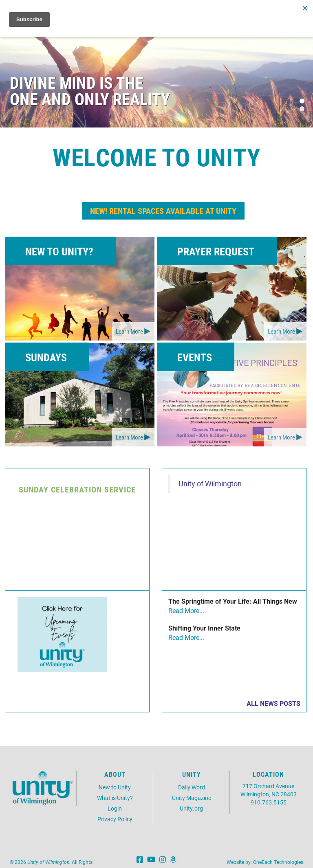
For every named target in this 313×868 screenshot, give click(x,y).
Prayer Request (216, 251)
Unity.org (191, 808)
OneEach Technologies (278, 862)
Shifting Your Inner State (204, 628)
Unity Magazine (192, 798)
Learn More (129, 331)
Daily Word (192, 787)
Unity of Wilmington (210, 484)
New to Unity (115, 787)
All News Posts (273, 703)
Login (115, 808)
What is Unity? (115, 798)
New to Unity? (59, 251)
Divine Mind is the (77, 82)
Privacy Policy (115, 819)
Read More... (186, 610)
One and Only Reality (90, 99)
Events (195, 357)
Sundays (46, 357)
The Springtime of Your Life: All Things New (233, 601)
